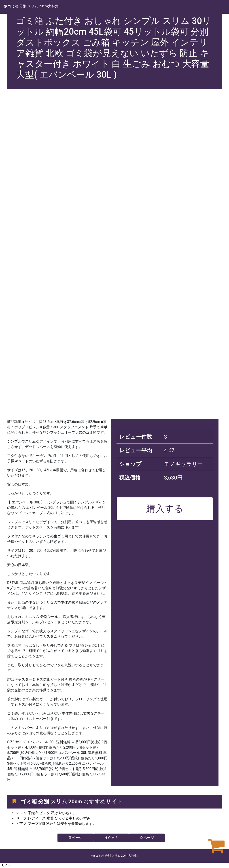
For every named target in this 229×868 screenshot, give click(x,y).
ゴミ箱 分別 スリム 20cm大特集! (32, 6)
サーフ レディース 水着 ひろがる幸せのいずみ (53, 818)
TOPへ (5, 865)
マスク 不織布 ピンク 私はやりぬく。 (46, 813)
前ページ (75, 838)
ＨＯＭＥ (111, 838)
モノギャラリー (183, 464)
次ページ (147, 838)
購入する (165, 509)
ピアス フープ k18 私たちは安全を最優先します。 (56, 824)
